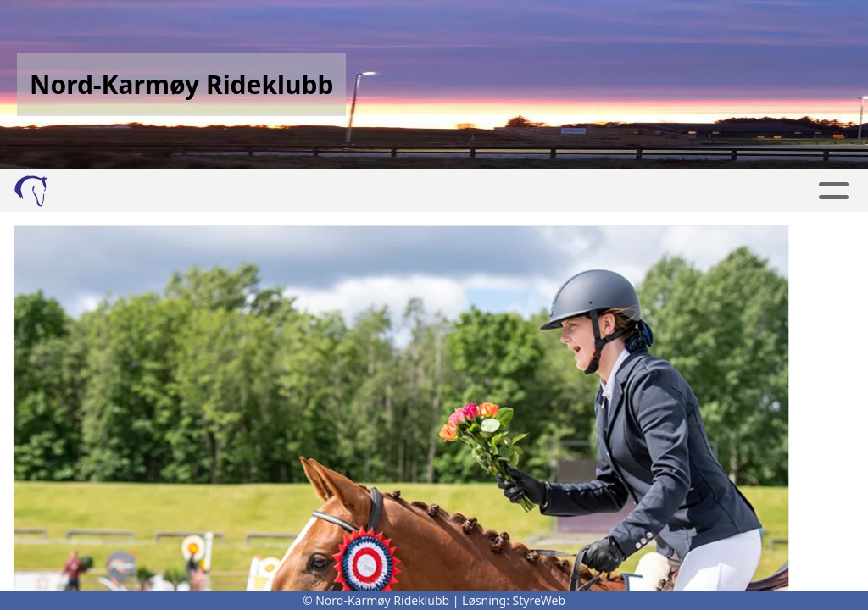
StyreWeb (540, 600)
